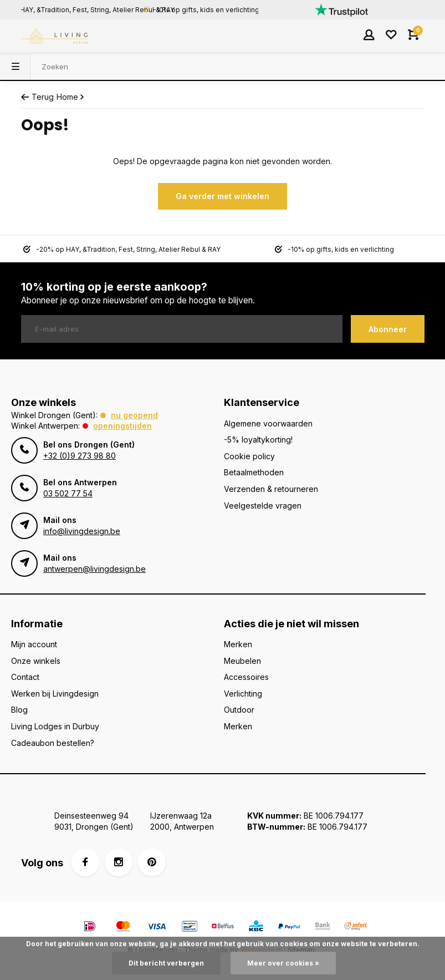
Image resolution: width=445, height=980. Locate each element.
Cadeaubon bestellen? (53, 743)
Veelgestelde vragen (263, 506)
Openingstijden (122, 426)
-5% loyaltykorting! (258, 440)
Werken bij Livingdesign (55, 694)
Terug (37, 97)
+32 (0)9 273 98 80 (80, 456)
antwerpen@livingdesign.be (94, 569)
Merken (238, 644)
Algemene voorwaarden (268, 423)
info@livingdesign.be (82, 531)
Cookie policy (249, 456)
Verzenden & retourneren (271, 489)
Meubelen (242, 661)
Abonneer (388, 329)
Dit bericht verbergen (166, 963)
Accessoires (246, 677)
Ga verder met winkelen (222, 196)
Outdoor (239, 710)
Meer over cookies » (283, 963)
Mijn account (34, 644)
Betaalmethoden (254, 472)
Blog (19, 710)
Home (71, 97)
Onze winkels (36, 661)
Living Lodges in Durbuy (55, 726)
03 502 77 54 (68, 493)
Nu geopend (134, 415)
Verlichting (243, 694)
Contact (25, 677)
